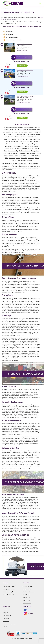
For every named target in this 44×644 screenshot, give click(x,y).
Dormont (32, 132)
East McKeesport (10, 134)
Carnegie (26, 130)
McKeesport (24, 141)
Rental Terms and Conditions (9, 624)
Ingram (14, 139)
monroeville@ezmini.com (23, 76)
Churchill (9, 132)
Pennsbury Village (22, 149)
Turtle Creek (30, 156)
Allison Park (8, 127)
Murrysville (35, 144)
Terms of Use (6, 618)
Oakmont (7, 149)
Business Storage (27, 589)
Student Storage (27, 600)
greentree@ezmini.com (22, 50)
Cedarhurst (32, 130)
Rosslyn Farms (35, 151)
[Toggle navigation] (40, 3)
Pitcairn (37, 149)
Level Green (29, 139)
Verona (37, 156)
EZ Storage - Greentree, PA (24, 44)
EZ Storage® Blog (7, 615)
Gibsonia (17, 137)
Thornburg (17, 156)
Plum (5, 151)
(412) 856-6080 (20, 75)
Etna (23, 134)
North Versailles (28, 146)
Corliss (21, 132)
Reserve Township (13, 151)
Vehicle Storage (26, 595)
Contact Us (5, 613)
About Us (5, 610)
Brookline (19, 130)
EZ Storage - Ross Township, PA (26, 96)
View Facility (22, 66)
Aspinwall (15, 127)
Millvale (36, 141)
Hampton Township (32, 137)
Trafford (24, 156)
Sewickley (16, 153)
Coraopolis (15, 132)
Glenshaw (23, 137)
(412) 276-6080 (20, 49)
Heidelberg (7, 139)
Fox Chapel (36, 134)
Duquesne (38, 132)
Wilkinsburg (22, 160)
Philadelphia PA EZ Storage (9, 586)
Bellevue (25, 127)
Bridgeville (13, 130)
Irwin (18, 139)
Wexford (18, 158)
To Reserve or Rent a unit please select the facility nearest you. (22, 26)
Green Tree (40, 18)
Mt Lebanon (17, 144)
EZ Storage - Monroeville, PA (25, 70)
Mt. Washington (26, 144)
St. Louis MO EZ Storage (9, 595)
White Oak (24, 158)
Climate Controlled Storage (29, 592)
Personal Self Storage (28, 586)
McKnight (31, 141)
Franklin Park (9, 137)
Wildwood (31, 158)
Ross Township (13, 19)
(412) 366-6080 (20, 101)
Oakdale (36, 146)
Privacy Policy (6, 621)
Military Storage (26, 597)
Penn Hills (13, 149)
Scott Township (8, 153)
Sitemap (5, 627)
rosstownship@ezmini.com (23, 102)
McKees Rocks (15, 141)
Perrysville (31, 149)
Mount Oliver (9, 144)
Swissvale (10, 156)
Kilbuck (22, 139)
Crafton (26, 132)
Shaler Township (24, 153)
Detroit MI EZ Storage (8, 592)
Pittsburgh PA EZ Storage (9, 589)
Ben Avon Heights (34, 127)
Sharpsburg (33, 153)
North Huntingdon (18, 146)
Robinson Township (25, 151)
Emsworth (18, 134)
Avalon (20, 127)
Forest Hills (29, 134)
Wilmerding (29, 160)
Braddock (6, 130)
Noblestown (8, 146)
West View (12, 158)
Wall (7, 158)
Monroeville (3, 19)
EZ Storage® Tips (27, 603)
